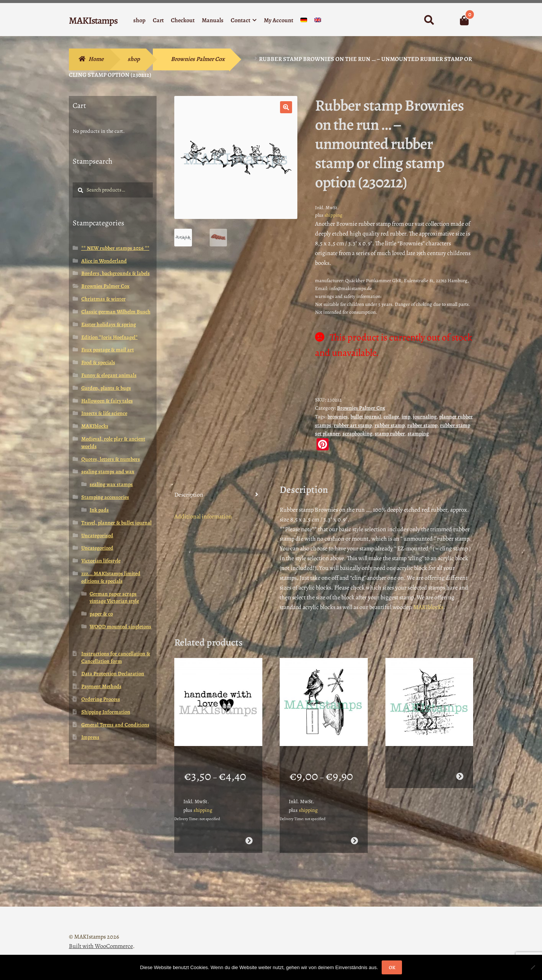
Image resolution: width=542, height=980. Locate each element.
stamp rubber (390, 434)
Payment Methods (101, 686)
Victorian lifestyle (101, 561)
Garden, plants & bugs (106, 388)
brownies (338, 417)
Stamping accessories (105, 497)
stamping (418, 434)
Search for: (429, 20)
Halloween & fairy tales (107, 401)
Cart (158, 20)
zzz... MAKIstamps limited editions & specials (111, 577)
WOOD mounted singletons (120, 627)
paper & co (101, 614)
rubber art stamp (353, 425)
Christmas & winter (104, 299)
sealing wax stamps (111, 484)
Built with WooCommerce (101, 937)
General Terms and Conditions (115, 725)
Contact (241, 20)
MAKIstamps (93, 21)
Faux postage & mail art (108, 350)
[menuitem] (304, 22)
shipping (333, 215)
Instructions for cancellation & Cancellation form (116, 657)
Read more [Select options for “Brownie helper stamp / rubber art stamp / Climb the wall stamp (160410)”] (460, 767)
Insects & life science (104, 413)
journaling (425, 417)
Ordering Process (101, 699)
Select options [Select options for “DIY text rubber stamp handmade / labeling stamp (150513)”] (249, 831)
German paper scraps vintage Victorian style (114, 598)
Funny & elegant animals (109, 375)
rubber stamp (390, 425)
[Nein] (533, 967)
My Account (279, 20)
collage (391, 417)
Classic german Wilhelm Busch (116, 312)
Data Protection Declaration (113, 674)
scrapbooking (357, 434)
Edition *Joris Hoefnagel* (110, 337)
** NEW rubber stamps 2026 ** (115, 248)
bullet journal (366, 417)
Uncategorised (97, 536)
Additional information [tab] (203, 517)
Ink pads (99, 510)
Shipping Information (106, 712)
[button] (286, 107)
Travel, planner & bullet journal (116, 523)
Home (96, 59)
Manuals (213, 20)
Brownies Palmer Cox (198, 59)
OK (392, 967)
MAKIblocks (428, 607)
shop (139, 20)
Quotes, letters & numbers (111, 459)
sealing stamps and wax (108, 472)
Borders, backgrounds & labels (116, 273)
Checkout (183, 20)
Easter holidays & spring (109, 324)
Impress (90, 737)
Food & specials (98, 362)
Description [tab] (189, 495)
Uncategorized (97, 548)
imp (406, 417)
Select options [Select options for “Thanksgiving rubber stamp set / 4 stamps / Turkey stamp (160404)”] (354, 831)
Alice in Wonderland (104, 261)
